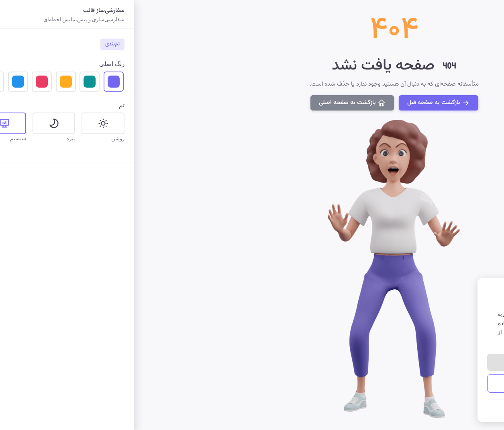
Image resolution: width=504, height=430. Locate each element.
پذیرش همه (452, 362)
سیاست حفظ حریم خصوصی (458, 409)
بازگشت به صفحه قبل (296, 102)
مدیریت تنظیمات (416, 383)
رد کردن (379, 362)
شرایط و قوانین (407, 409)
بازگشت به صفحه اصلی (210, 102)
